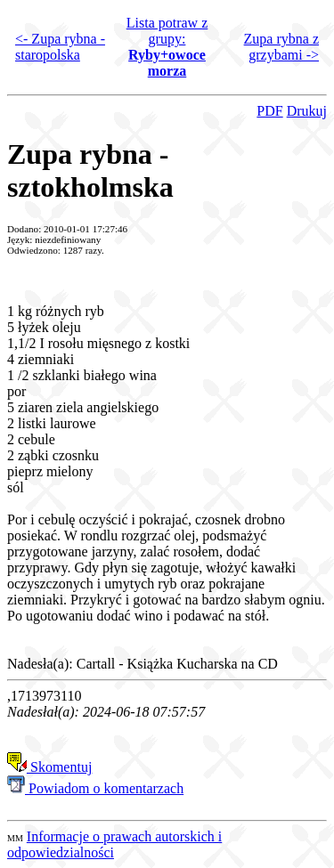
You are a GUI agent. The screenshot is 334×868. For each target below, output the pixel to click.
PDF (269, 111)
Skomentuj (49, 767)
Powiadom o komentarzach (95, 788)
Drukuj (307, 111)
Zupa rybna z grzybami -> (281, 47)
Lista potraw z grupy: (167, 47)
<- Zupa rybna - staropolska (60, 47)
